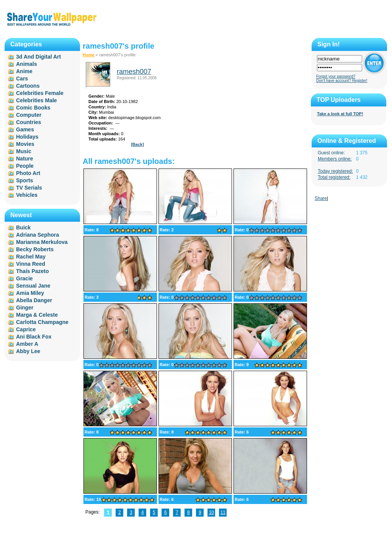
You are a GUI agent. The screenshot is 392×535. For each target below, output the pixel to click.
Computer (29, 115)
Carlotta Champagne (42, 322)
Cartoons (28, 86)
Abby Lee (28, 351)
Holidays (27, 137)
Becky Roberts (35, 249)
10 (212, 512)
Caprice (26, 329)
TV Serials (29, 188)
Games (25, 129)
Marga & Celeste (37, 315)
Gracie (24, 278)
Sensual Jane (33, 286)
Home (89, 55)
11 (223, 512)
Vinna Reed (31, 264)
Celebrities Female (40, 93)
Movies (25, 144)
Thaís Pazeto (33, 271)
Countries (29, 122)
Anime (24, 71)
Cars (22, 79)
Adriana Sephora (38, 235)
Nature (24, 159)
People (25, 166)
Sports (24, 180)
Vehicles (27, 195)
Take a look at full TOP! (340, 114)
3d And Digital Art (38, 57)
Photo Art (28, 173)
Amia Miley (30, 293)
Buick (23, 227)
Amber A (27, 344)
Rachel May (31, 257)
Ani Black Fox (34, 337)
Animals (26, 64)
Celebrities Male (37, 100)
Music (24, 151)
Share (321, 198)
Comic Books (33, 108)
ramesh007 (134, 72)
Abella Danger (34, 300)
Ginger (25, 308)
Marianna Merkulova (42, 242)
